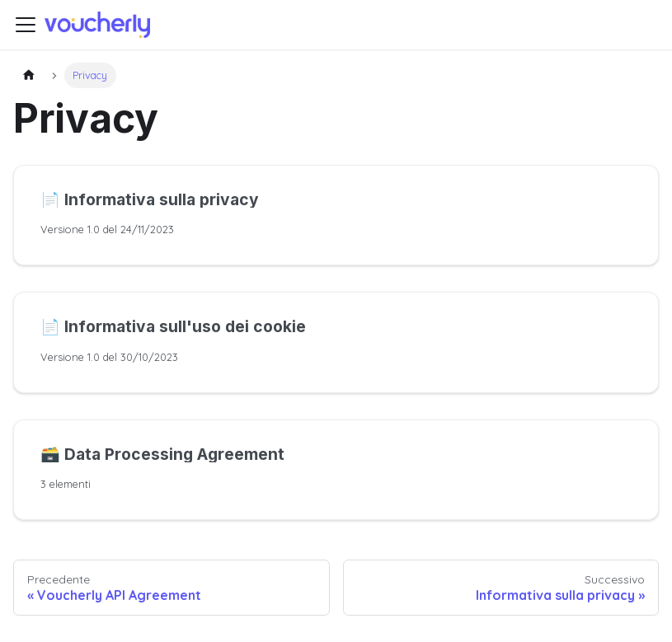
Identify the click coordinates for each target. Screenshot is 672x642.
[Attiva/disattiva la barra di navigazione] (26, 25)
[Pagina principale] (29, 75)
